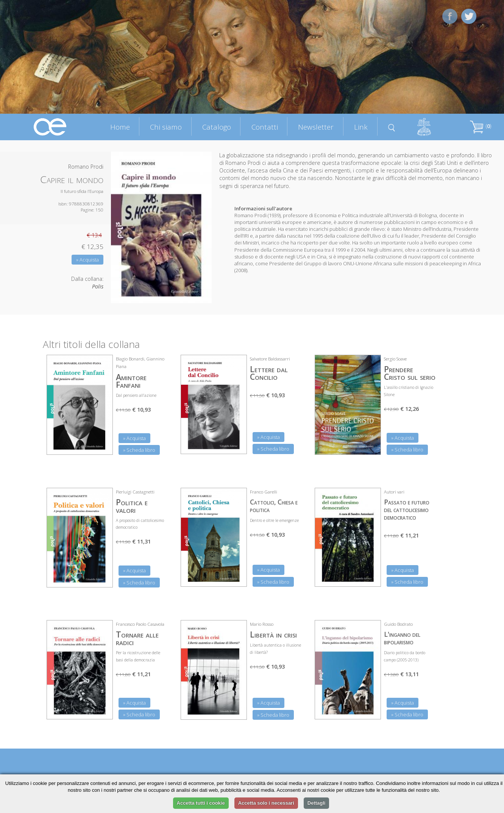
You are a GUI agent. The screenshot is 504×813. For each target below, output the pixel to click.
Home (120, 127)
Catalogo (217, 127)
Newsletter (316, 127)
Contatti (265, 127)
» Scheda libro (139, 450)
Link (361, 127)
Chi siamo (166, 127)
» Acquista (87, 260)
